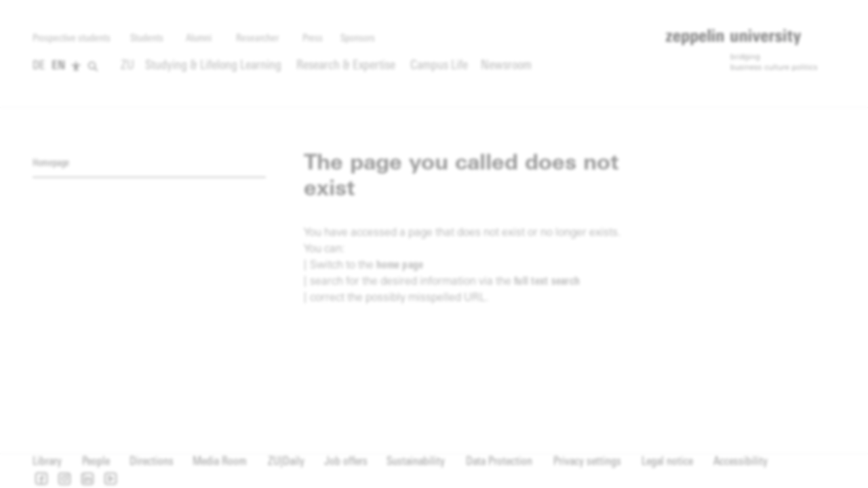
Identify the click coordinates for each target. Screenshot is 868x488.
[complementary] (245, 118)
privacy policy (454, 224)
